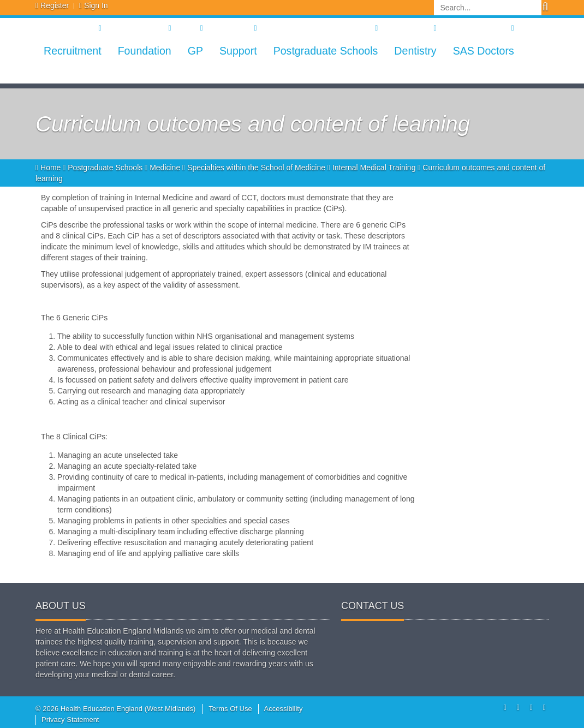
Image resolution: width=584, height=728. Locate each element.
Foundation (145, 51)
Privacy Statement (70, 720)
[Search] (488, 8)
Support (238, 51)
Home (49, 168)
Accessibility (284, 709)
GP (195, 51)
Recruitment (73, 51)
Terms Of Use (230, 709)
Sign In (96, 5)
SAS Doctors (484, 51)
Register (55, 5)
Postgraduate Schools (326, 51)
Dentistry (415, 51)
